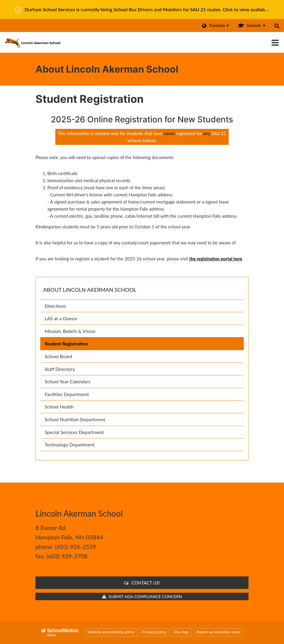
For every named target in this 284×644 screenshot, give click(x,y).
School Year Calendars (76, 383)
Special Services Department (74, 432)
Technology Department (70, 444)
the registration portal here (216, 259)
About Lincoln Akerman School (90, 290)
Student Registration (66, 343)
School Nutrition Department (84, 420)
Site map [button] (181, 632)
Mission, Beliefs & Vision (70, 331)
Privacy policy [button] (154, 632)
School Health (59, 407)
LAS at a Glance (61, 318)
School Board (67, 357)
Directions (55, 306)
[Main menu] (275, 42)
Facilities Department (67, 394)
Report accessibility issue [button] (218, 632)
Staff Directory (60, 369)
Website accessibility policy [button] (111, 632)
